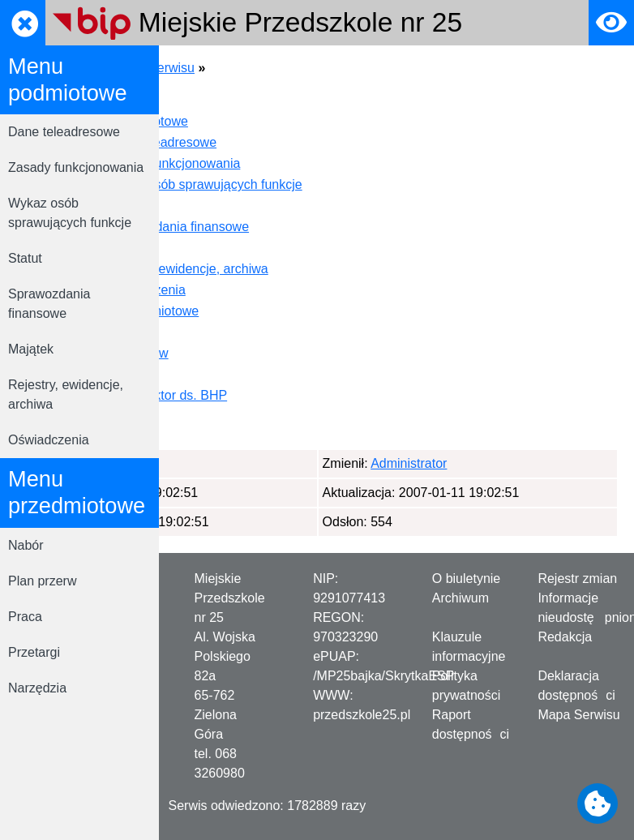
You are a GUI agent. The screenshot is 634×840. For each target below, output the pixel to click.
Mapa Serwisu (578, 715)
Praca (25, 617)
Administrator (255, 463)
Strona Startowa (264, 100)
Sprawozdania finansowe (49, 304)
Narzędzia (37, 688)
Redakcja (565, 637)
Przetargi (34, 652)
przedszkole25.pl (362, 715)
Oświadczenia (49, 440)
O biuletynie (467, 579)
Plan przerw (42, 581)
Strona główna (216, 68)
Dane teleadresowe (64, 132)
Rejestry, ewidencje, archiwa (66, 394)
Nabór (26, 545)
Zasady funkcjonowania (76, 167)
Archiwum (461, 598)
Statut (25, 258)
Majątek (31, 349)
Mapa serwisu (313, 68)
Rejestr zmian (577, 579)
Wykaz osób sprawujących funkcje (70, 213)
